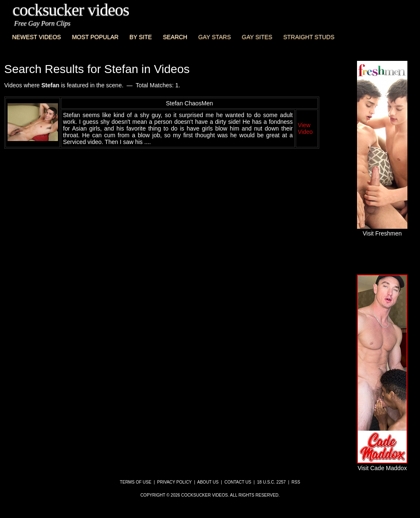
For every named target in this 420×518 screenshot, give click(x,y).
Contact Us (238, 482)
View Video (305, 128)
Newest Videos (37, 37)
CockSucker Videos (71, 10)
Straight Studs (309, 37)
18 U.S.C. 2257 (271, 482)
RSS (296, 482)
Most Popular (95, 37)
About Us (208, 482)
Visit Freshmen (382, 230)
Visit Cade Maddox (382, 465)
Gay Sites (257, 37)
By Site (140, 37)
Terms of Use (135, 482)
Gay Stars (215, 37)
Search (175, 37)
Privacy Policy (174, 482)
